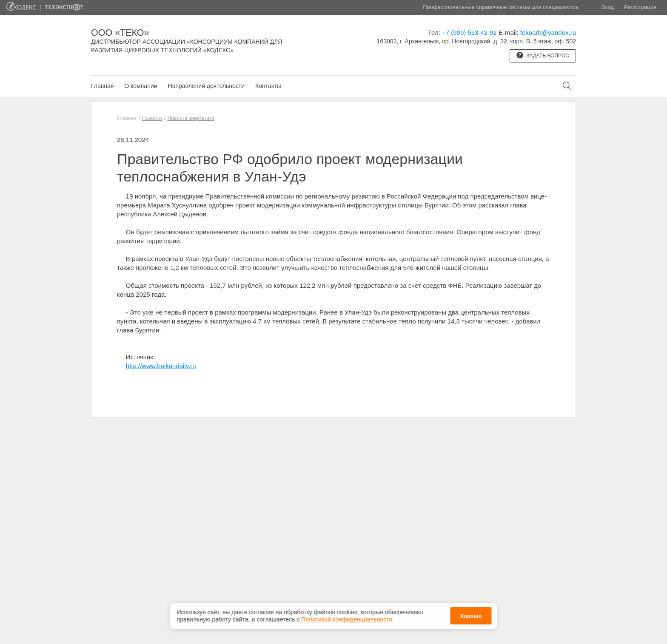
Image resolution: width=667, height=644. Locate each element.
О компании (141, 86)
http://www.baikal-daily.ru (161, 366)
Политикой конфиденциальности (347, 618)
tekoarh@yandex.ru (548, 33)
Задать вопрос (543, 55)
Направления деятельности (206, 86)
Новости (152, 118)
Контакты (268, 86)
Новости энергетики (191, 118)
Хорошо (471, 615)
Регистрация (640, 7)
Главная (102, 86)
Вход (608, 7)
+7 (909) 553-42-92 (469, 33)
